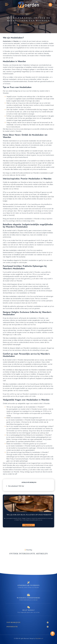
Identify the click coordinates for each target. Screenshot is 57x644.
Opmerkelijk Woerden (28, 585)
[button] (50, 5)
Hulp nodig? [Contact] (29, 610)
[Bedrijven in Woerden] (28, 595)
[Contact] (28, 607)
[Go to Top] (53, 633)
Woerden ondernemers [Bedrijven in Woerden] (28, 598)
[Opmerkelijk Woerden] (28, 582)
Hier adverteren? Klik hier (16, 486)
